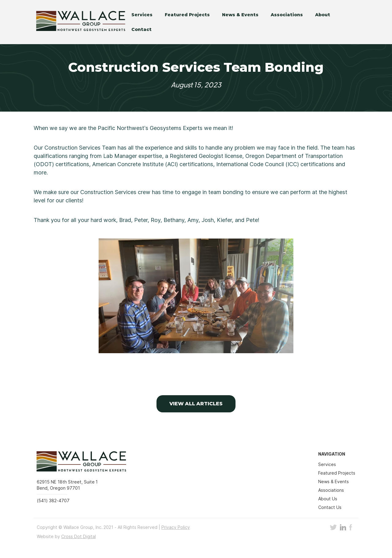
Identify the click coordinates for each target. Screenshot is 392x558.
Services (142, 15)
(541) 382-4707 (53, 501)
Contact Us (330, 507)
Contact (141, 29)
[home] (76, 22)
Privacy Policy (176, 527)
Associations (287, 15)
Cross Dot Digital (79, 536)
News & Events (240, 15)
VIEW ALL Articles (196, 404)
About (323, 15)
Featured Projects (187, 15)
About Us (328, 499)
